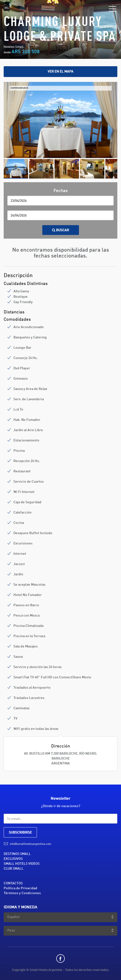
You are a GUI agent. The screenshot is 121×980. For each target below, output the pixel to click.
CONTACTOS (13, 883)
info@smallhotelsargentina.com (31, 844)
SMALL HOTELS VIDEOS (22, 864)
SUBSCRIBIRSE (20, 833)
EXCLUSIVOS (13, 859)
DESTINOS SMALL (17, 854)
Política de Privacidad (20, 888)
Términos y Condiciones (22, 893)
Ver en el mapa (60, 72)
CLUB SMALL (14, 869)
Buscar (61, 230)
